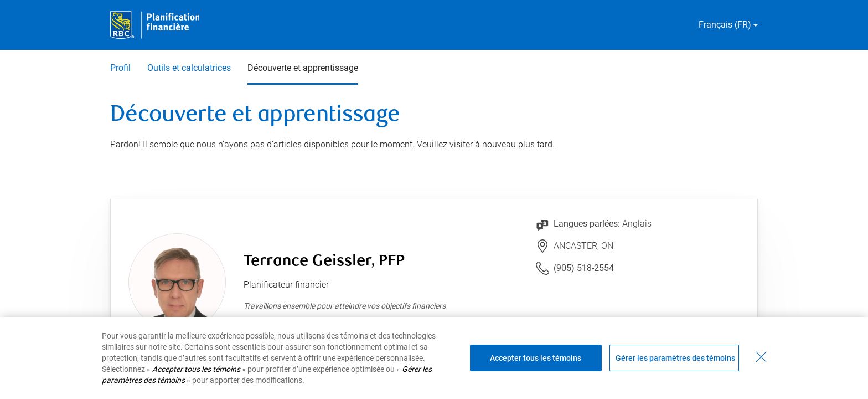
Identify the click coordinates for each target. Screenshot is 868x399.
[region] (434, 358)
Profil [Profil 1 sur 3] (120, 68)
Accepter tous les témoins (536, 358)
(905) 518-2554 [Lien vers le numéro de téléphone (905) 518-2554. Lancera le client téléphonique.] (584, 268)
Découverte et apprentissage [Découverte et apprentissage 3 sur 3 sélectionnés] (303, 68)
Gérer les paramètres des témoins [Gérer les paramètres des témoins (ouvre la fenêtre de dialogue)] (675, 358)
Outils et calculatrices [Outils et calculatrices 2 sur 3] (189, 68)
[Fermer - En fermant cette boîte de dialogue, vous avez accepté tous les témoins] (761, 357)
